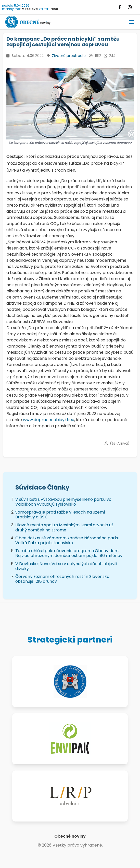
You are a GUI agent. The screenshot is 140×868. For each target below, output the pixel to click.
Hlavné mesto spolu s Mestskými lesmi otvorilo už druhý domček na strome (64, 527)
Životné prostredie (69, 56)
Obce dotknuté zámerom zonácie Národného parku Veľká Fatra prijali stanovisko (67, 540)
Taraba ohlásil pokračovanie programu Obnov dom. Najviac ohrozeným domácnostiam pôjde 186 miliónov (69, 553)
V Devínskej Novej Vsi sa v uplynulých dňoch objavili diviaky (66, 566)
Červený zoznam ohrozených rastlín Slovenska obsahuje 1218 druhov (62, 579)
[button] (131, 22)
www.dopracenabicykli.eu (49, 420)
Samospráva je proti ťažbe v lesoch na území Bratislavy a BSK (60, 515)
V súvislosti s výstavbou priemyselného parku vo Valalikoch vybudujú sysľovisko (63, 502)
